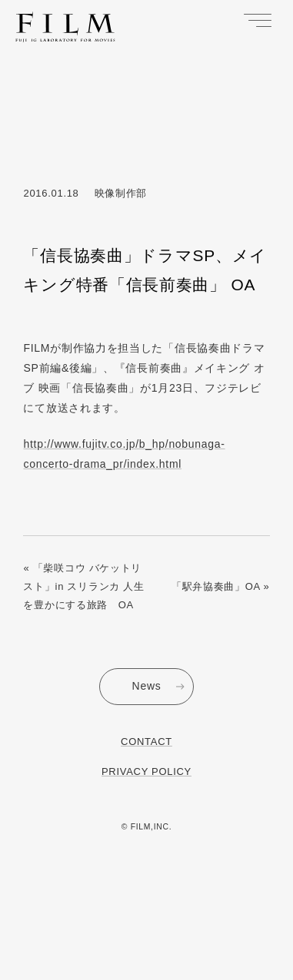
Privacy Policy (146, 771)
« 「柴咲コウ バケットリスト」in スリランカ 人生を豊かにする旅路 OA (83, 586)
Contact (146, 742)
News (147, 686)
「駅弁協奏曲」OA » (221, 586)
